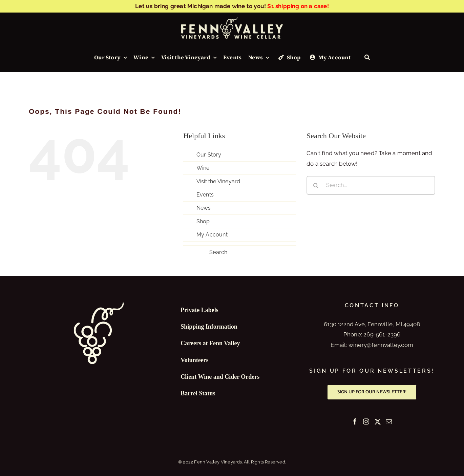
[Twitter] (378, 421)
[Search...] (371, 185)
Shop (203, 221)
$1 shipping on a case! (298, 6)
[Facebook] (355, 421)
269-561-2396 (382, 334)
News (204, 208)
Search (218, 252)
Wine (203, 168)
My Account (212, 235)
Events (205, 195)
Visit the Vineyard (218, 181)
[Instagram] (366, 421)
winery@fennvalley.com (381, 345)
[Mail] (389, 421)
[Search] (367, 58)
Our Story (209, 155)
